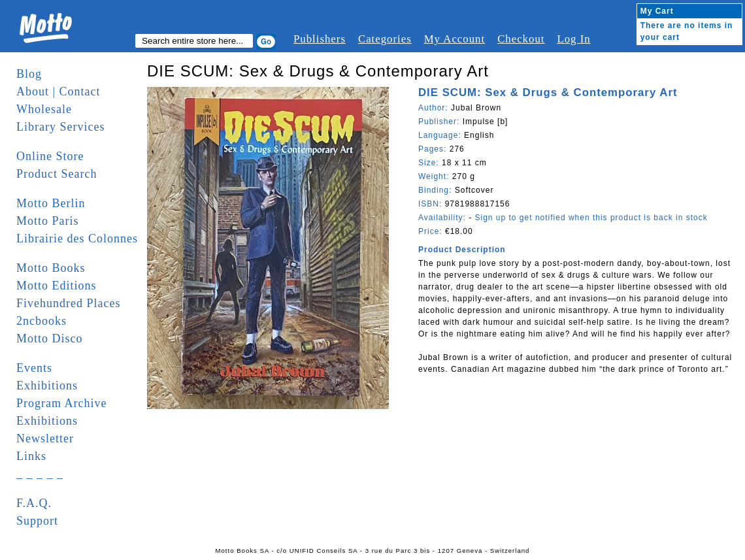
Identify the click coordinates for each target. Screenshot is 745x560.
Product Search (57, 174)
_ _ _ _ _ (40, 474)
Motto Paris (48, 221)
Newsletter (45, 438)
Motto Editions (57, 286)
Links (31, 456)
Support (37, 521)
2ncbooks (41, 321)
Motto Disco (50, 338)
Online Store (50, 156)
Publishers (320, 39)
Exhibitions (47, 386)
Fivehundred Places (68, 303)
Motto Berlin (51, 203)
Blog (29, 74)
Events (34, 368)
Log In (573, 39)
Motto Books (51, 268)
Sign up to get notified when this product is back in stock (591, 218)
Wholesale (44, 109)
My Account (455, 39)
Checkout (521, 39)
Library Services (60, 127)
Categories (385, 39)
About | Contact (58, 91)
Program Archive (61, 403)
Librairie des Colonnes (77, 239)
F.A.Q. (34, 503)
